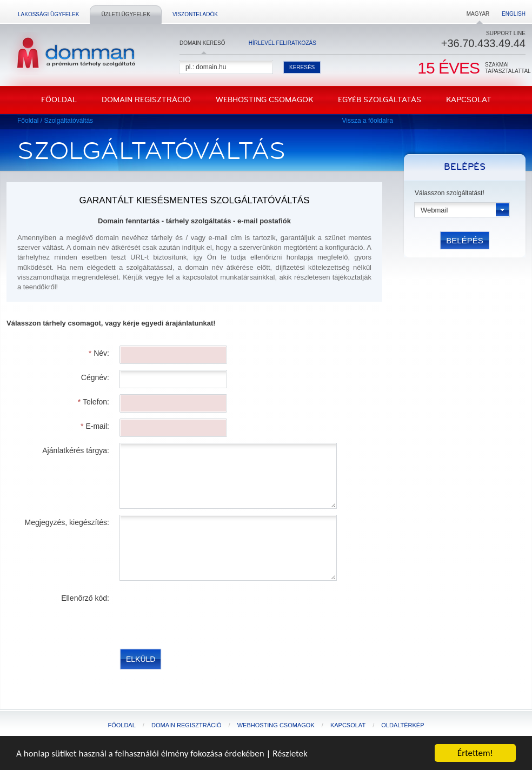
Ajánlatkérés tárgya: (76, 450)
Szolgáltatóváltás (68, 121)
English (514, 14)
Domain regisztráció (146, 100)
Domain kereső (202, 43)
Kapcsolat (469, 100)
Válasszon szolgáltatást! (450, 193)
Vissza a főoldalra (368, 121)
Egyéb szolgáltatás (380, 100)
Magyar (478, 14)
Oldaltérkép (403, 725)
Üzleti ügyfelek (126, 14)
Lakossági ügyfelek (48, 14)
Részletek (290, 754)
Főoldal (59, 100)
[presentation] (202, 612)
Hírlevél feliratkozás (282, 43)
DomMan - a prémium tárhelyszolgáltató (73, 54)
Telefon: (94, 402)
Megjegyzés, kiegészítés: (67, 522)
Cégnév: (95, 377)
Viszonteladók (195, 14)
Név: (99, 353)
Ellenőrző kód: (85, 598)
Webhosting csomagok (264, 100)
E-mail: (95, 426)
